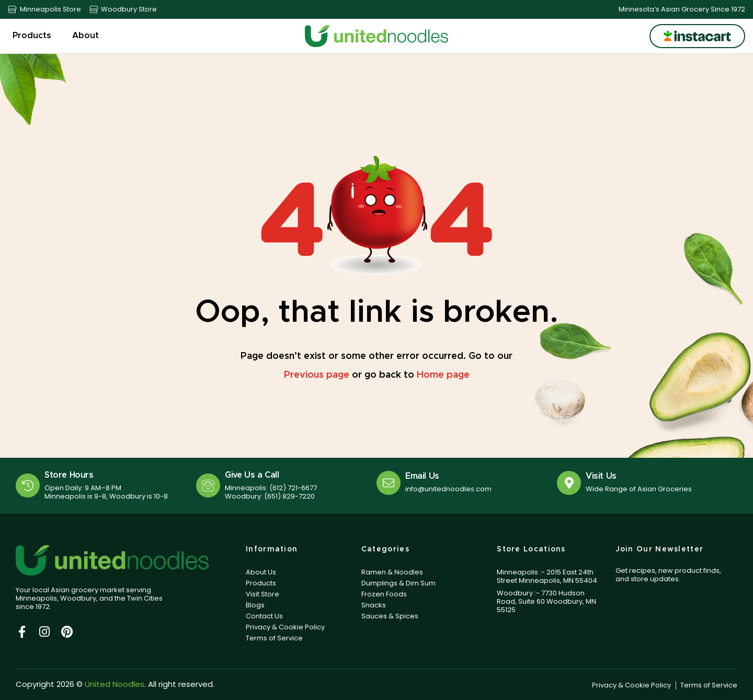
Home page (443, 375)
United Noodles (115, 684)
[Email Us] (389, 483)
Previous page (317, 375)
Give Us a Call (252, 475)
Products (35, 36)
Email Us (422, 476)
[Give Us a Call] (208, 486)
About (88, 36)
